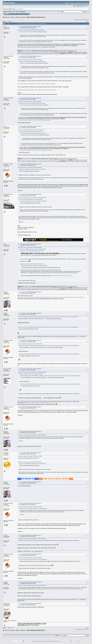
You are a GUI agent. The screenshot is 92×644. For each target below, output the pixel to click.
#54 (88, 453)
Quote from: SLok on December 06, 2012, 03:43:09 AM (30, 102)
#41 (88, 27)
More (27, 14)
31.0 (20, 12)
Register (23, 14)
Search (15, 14)
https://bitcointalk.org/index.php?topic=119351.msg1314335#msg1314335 (37, 90)
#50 (88, 341)
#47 (88, 245)
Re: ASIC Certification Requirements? (31, 27)
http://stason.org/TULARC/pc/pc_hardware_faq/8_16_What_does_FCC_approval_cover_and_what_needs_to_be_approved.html (51, 297)
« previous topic (78, 20)
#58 (88, 555)
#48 (88, 293)
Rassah (6, 292)
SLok (5, 27)
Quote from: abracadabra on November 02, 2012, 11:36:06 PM (32, 169)
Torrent (23, 12)
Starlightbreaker (8, 194)
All (13, 22)
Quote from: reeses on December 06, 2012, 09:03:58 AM (30, 248)
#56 (88, 504)
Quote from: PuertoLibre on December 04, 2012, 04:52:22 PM (34, 266)
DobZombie (7, 603)
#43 (88, 99)
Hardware (23, 17)
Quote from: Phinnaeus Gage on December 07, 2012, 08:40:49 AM (32, 435)
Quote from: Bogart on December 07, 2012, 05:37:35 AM (30, 344)
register (21, 9)
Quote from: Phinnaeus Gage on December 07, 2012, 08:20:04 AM (32, 372)
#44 (88, 127)
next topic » (86, 20)
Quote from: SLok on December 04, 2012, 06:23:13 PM (32, 251)
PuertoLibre (7, 56)
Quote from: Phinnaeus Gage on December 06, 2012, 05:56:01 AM (32, 198)
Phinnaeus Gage (8, 164)
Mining (17, 17)
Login (19, 14)
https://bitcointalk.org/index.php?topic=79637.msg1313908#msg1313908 (36, 84)
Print (87, 21)
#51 (88, 370)
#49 (88, 314)
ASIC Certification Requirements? (36, 17)
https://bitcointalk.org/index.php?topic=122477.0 (62, 276)
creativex (6, 453)
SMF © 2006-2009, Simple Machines (52, 641)
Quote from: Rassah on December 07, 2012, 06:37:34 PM (30, 456)
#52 (88, 408)
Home (7, 14)
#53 (88, 432)
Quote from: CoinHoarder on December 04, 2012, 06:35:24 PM (32, 249)
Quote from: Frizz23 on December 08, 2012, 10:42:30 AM (30, 558)
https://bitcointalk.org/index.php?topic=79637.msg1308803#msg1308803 (36, 47)
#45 (88, 165)
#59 (88, 583)
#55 (88, 483)
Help (11, 14)
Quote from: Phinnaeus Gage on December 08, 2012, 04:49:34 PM (32, 586)
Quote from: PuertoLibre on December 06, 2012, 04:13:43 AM (31, 130)
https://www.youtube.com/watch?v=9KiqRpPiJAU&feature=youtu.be (40, 403)
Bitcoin (13, 17)
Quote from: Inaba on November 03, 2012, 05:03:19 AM (30, 168)
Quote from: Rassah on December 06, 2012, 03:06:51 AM (30, 60)
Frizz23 (5, 535)
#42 (88, 57)
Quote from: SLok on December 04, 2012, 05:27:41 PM (32, 264)
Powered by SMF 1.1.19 (38, 641)
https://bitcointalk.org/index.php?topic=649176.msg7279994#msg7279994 (36, 52)
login (17, 9)
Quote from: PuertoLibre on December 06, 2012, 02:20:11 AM (31, 30)
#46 (88, 195)
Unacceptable (7, 369)
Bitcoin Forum (6, 17)
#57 (88, 536)
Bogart (5, 313)
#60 (88, 604)
